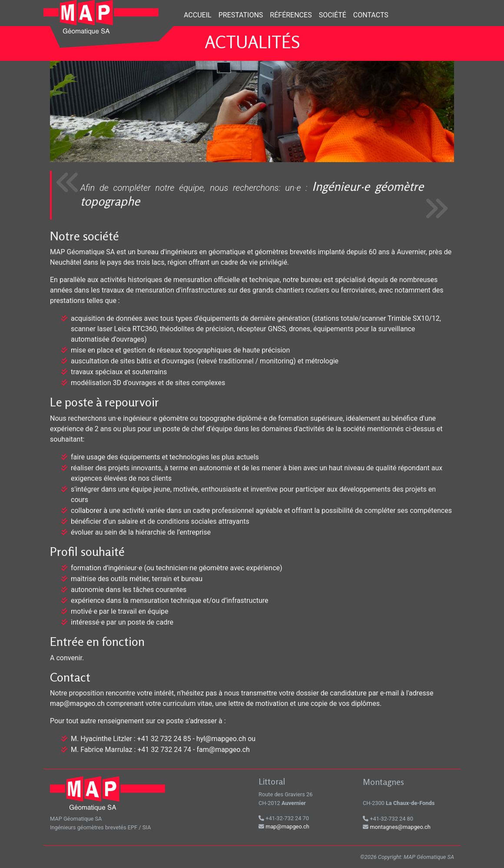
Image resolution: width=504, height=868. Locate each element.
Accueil (198, 15)
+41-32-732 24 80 (388, 819)
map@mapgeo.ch (77, 703)
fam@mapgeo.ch (223, 750)
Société (333, 15)
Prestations (241, 15)
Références (291, 15)
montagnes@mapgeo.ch (400, 827)
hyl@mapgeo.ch (221, 739)
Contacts (371, 15)
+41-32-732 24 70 (284, 818)
